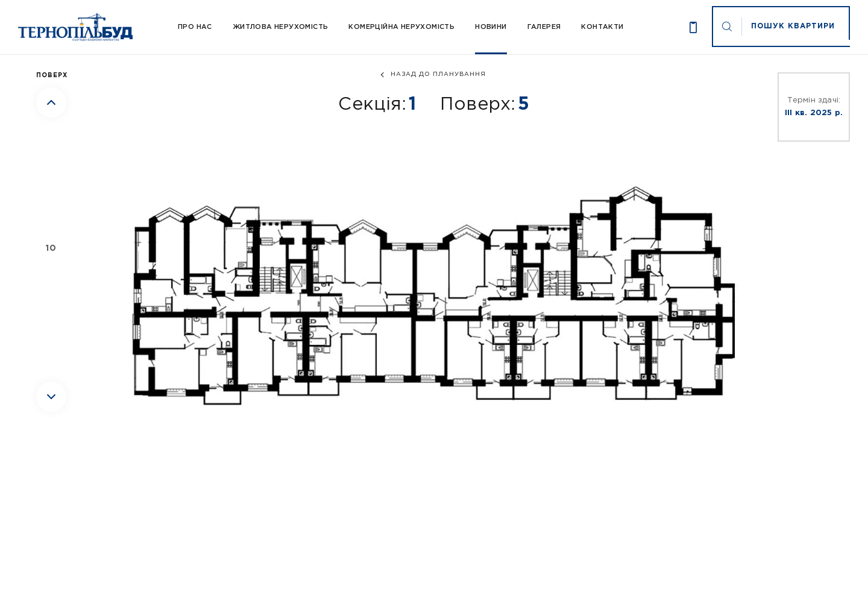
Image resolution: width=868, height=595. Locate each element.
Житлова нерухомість (281, 27)
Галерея (544, 27)
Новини (491, 27)
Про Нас (195, 27)
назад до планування (438, 74)
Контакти (602, 27)
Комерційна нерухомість (401, 27)
